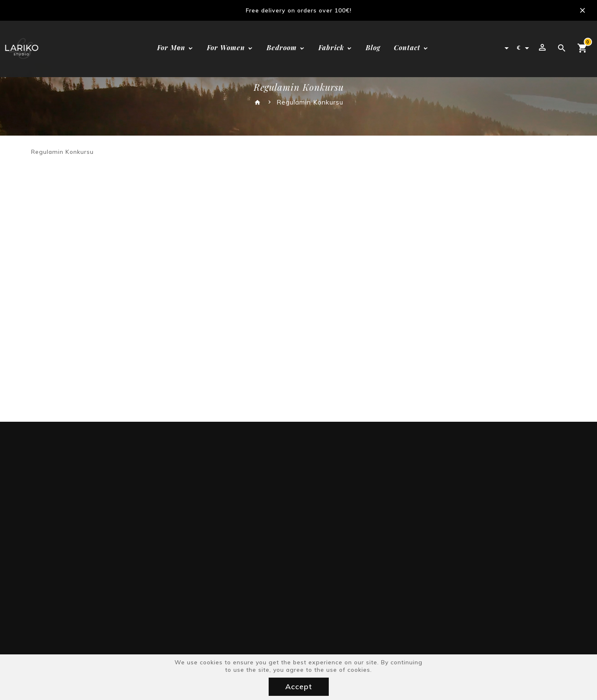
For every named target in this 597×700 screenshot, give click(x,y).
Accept (299, 687)
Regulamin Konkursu (310, 102)
